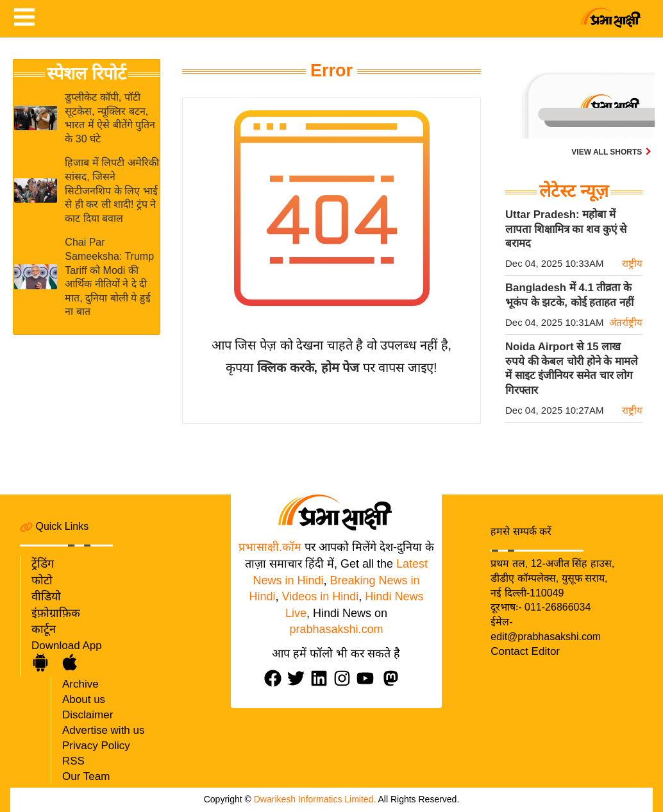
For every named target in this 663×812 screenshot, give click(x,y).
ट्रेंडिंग (43, 564)
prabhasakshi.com (336, 629)
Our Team (86, 776)
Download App (67, 646)
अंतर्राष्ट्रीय (626, 322)
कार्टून (44, 629)
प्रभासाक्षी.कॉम (270, 547)
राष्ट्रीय (632, 263)
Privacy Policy (96, 746)
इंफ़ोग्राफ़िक (56, 613)
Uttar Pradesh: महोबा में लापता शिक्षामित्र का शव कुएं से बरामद (566, 229)
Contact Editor (525, 651)
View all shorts (608, 152)
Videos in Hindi (321, 596)
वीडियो (46, 596)
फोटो (42, 580)
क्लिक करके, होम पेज (308, 368)
